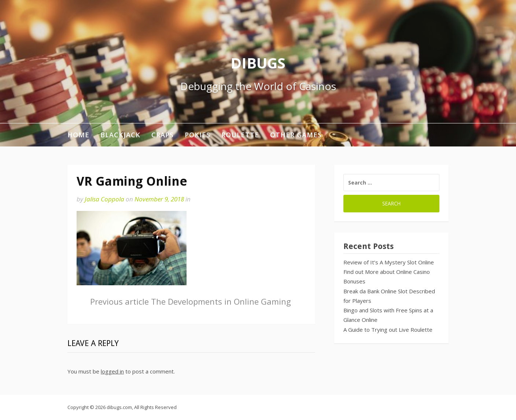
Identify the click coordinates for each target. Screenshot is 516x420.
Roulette (240, 135)
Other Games (296, 135)
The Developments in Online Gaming (191, 301)
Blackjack (120, 135)
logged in (112, 371)
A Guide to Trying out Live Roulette (388, 330)
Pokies (198, 135)
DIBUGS (258, 63)
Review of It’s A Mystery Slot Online (389, 262)
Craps (163, 135)
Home (78, 135)
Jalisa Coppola (104, 199)
